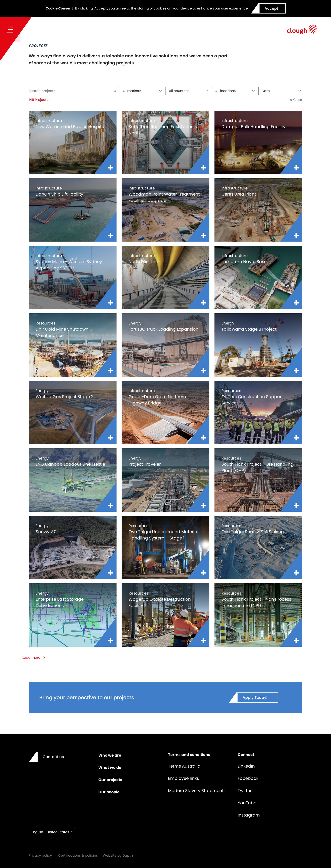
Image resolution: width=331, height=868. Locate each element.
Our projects (110, 780)
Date (281, 91)
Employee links (183, 778)
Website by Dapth (118, 855)
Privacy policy (40, 855)
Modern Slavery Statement (196, 791)
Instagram (249, 815)
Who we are (110, 755)
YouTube (247, 803)
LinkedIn (246, 766)
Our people (109, 792)
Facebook (248, 778)
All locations (235, 91)
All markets (142, 91)
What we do (110, 767)
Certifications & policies (78, 855)
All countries (189, 91)
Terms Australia (184, 766)
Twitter (245, 791)
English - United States (51, 832)
